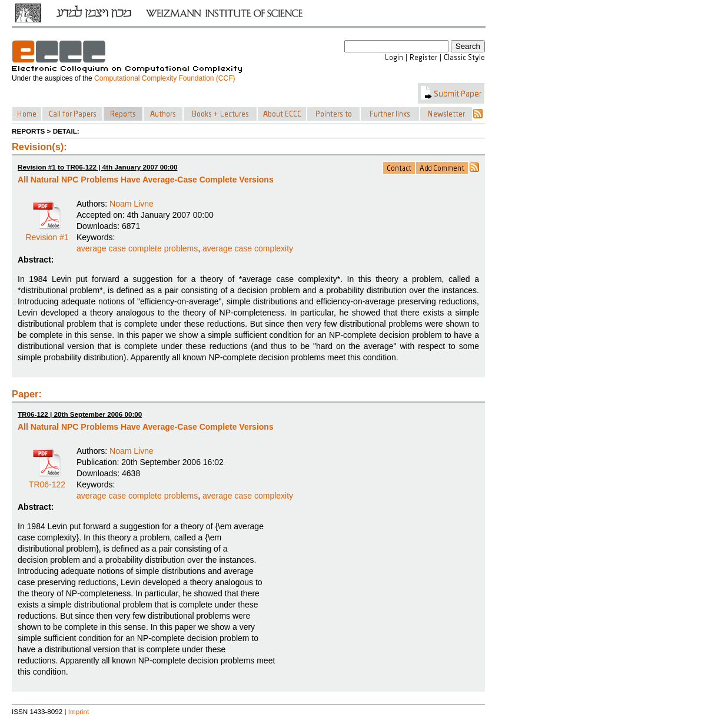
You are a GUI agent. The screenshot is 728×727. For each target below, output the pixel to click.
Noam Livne (132, 204)
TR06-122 (47, 480)
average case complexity (248, 248)
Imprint (79, 711)
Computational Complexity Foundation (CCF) (164, 78)
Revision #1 (47, 233)
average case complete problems (137, 248)
